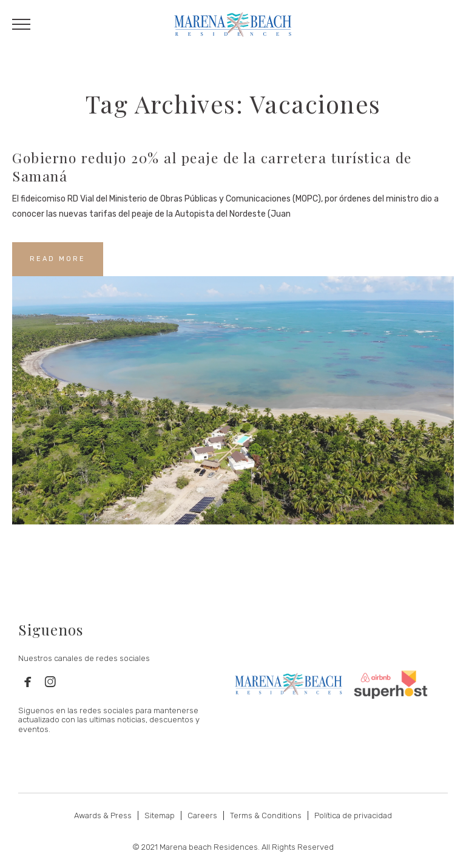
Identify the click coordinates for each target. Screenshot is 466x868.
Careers (202, 815)
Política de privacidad (353, 815)
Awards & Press (103, 815)
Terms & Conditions (266, 815)
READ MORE (58, 259)
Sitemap (160, 815)
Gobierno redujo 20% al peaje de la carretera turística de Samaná (212, 167)
